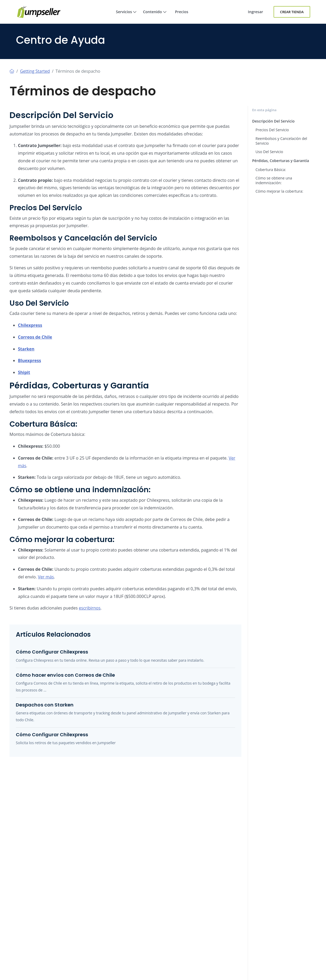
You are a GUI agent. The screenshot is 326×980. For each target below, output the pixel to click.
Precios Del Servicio (272, 130)
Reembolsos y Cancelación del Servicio (281, 141)
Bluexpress (30, 360)
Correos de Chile (35, 337)
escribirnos (90, 608)
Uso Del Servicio (269, 152)
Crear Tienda (292, 12)
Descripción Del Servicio (273, 121)
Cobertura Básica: (271, 170)
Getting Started (35, 71)
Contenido (155, 16)
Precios (182, 12)
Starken (26, 349)
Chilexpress (30, 325)
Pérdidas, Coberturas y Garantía (281, 161)
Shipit (24, 372)
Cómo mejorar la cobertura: (279, 191)
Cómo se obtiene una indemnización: (274, 180)
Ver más (46, 577)
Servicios (126, 16)
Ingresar (256, 12)
